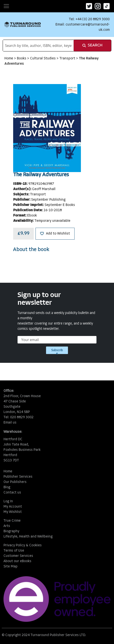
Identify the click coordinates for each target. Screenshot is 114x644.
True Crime (12, 521)
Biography (11, 531)
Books (22, 59)
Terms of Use (14, 551)
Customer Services (18, 556)
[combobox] (38, 46)
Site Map (11, 567)
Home (9, 59)
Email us (10, 423)
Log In (8, 501)
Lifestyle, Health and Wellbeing (28, 537)
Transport (68, 59)
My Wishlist (13, 512)
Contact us (12, 493)
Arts (7, 526)
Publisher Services (18, 477)
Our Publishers (15, 482)
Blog (7, 487)
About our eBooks (17, 561)
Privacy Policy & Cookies (23, 545)
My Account (13, 507)
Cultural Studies (43, 59)
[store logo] (23, 25)
